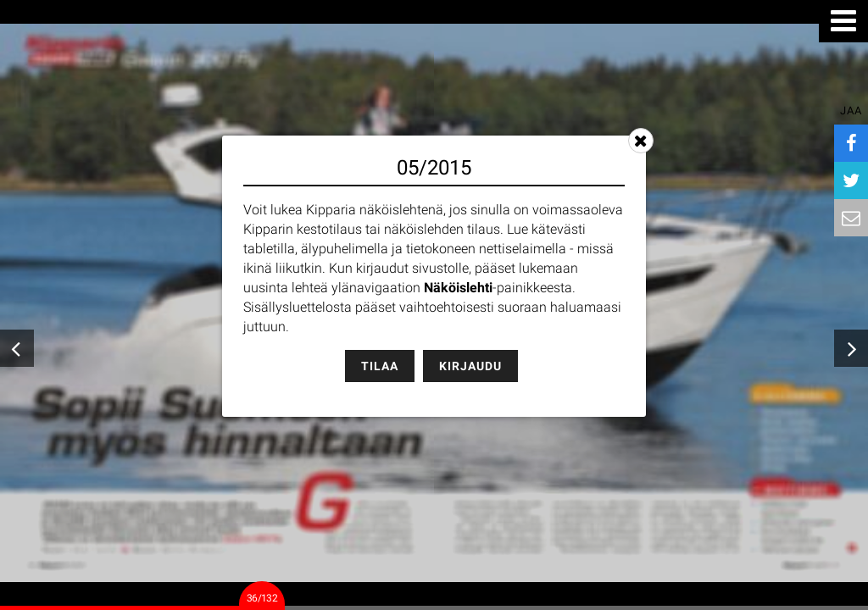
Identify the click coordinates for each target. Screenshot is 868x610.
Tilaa (380, 366)
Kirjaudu (470, 366)
